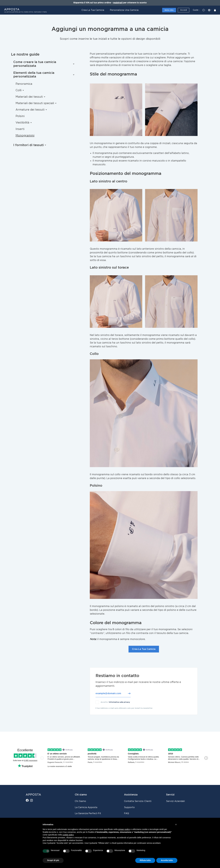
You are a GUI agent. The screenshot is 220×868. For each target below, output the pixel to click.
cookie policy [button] (68, 835)
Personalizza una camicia (124, 10)
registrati (118, 3)
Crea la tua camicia (93, 10)
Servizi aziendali (175, 801)
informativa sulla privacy (120, 702)
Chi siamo (80, 801)
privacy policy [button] (124, 829)
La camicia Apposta (86, 807)
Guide (196, 10)
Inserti (20, 129)
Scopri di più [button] (53, 860)
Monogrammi (25, 136)
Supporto (129, 807)
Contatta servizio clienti (138, 801)
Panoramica (24, 84)
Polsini (20, 116)
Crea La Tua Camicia (144, 649)
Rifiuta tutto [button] (145, 860)
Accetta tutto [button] (167, 860)
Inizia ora (169, 10)
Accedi (184, 10)
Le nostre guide (25, 54)
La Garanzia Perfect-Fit (88, 813)
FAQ (126, 813)
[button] (176, 825)
